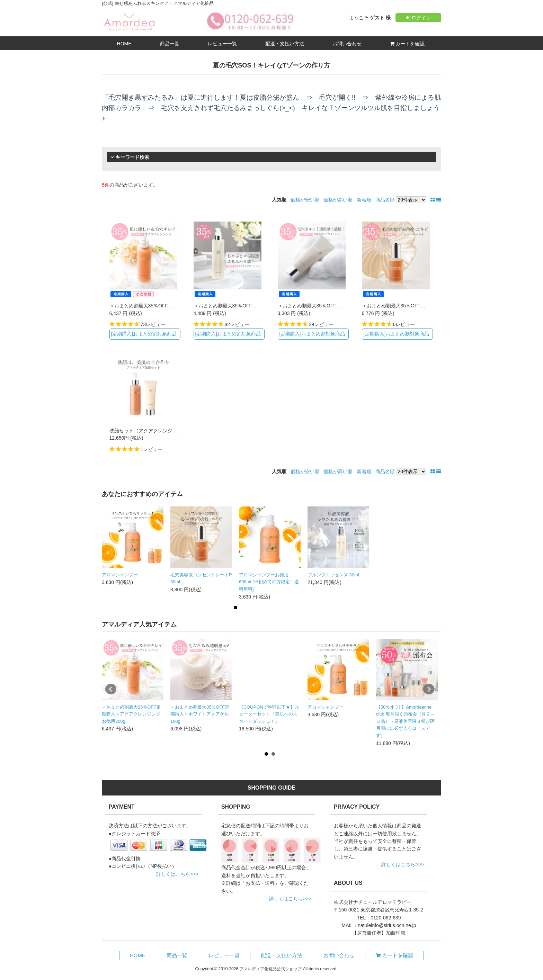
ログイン (418, 18)
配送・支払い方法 (285, 44)
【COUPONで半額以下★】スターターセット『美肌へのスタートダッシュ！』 (269, 714)
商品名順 (385, 200)
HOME (124, 44)
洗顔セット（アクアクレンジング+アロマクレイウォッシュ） (176, 431)
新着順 (364, 200)
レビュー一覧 (222, 44)
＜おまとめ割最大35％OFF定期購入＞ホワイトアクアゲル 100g (200, 714)
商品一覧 (170, 44)
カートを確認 (407, 44)
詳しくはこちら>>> (177, 874)
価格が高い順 (338, 200)
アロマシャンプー (120, 575)
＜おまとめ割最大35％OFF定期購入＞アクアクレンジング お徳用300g (131, 714)
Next (429, 689)
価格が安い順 (305, 200)
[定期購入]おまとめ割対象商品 (144, 334)
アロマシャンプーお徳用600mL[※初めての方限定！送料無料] (269, 582)
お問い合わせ (347, 44)
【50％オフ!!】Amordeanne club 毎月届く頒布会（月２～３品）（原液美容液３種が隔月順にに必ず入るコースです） (406, 721)
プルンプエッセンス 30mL (334, 575)
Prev (111, 689)
